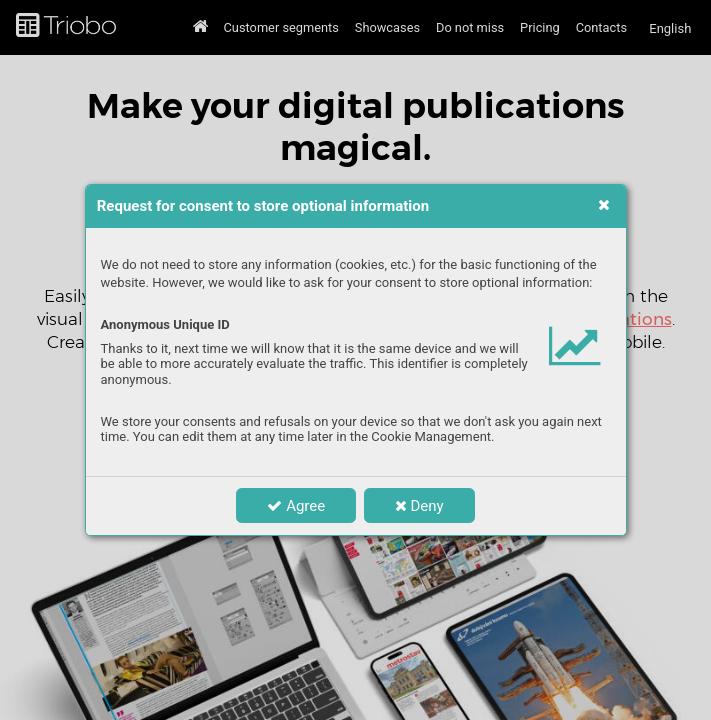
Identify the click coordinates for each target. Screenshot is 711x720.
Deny (419, 506)
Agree (296, 506)
